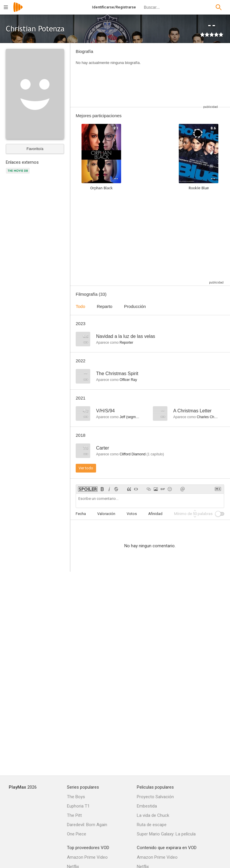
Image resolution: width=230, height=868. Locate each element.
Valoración (106, 514)
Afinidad (155, 514)
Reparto (105, 306)
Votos (132, 514)
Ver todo (86, 468)
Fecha (81, 514)
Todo (80, 306)
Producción (135, 306)
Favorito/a (35, 149)
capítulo (155, 454)
